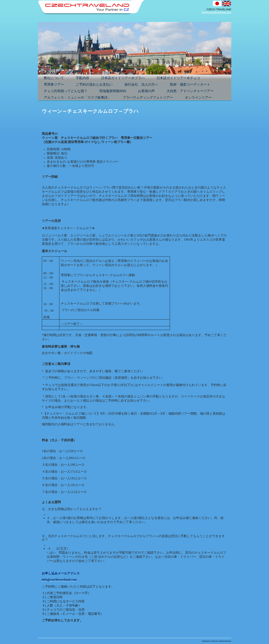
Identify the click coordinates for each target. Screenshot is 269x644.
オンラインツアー (198, 98)
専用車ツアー (56, 85)
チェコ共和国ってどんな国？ (68, 91)
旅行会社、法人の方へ (141, 85)
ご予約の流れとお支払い (94, 85)
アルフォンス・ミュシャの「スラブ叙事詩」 (77, 98)
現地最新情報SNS (113, 91)
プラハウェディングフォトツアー (148, 98)
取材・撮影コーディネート (190, 85)
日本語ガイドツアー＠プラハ (125, 78)
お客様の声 (146, 91)
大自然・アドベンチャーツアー (192, 91)
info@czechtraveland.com (217, 12)
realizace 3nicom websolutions (216, 641)
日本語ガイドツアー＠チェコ (181, 78)
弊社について (54, 78)
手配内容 (85, 78)
